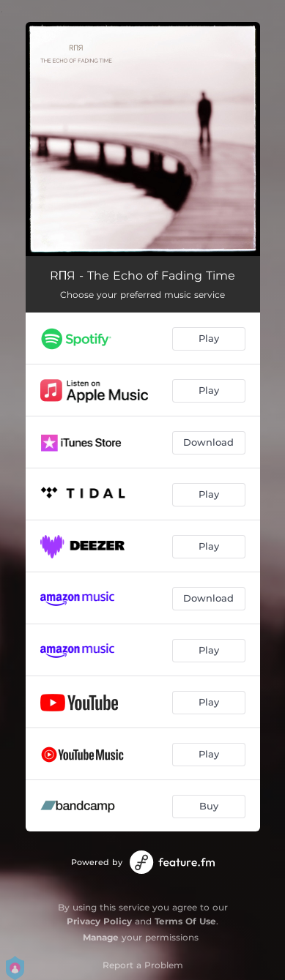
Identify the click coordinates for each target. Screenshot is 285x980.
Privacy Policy (99, 921)
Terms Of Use (185, 921)
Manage (101, 937)
